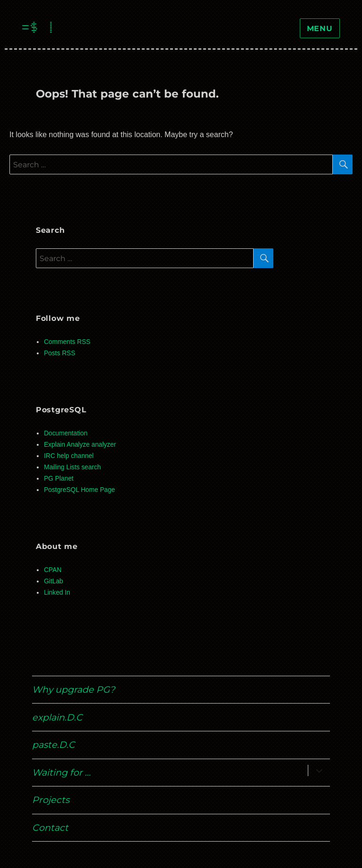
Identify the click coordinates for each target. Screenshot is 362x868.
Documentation (66, 433)
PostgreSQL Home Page (79, 490)
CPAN (53, 570)
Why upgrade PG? (74, 689)
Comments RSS (67, 342)
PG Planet (59, 479)
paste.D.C (53, 745)
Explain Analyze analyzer (80, 445)
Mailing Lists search (72, 467)
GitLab (53, 581)
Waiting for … (61, 772)
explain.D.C (57, 717)
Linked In (57, 593)
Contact (50, 827)
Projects (51, 800)
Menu (320, 29)
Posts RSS (59, 353)
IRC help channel (69, 456)
